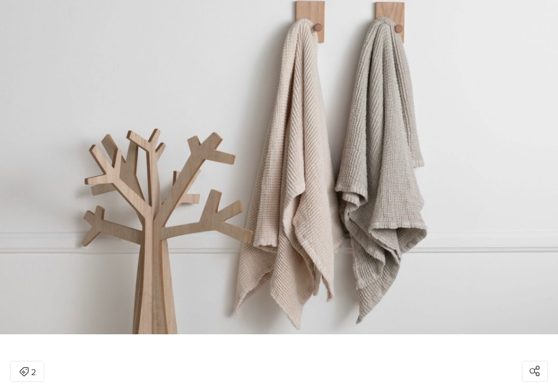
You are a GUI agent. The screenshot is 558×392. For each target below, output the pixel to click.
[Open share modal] (535, 371)
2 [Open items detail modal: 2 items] (28, 372)
